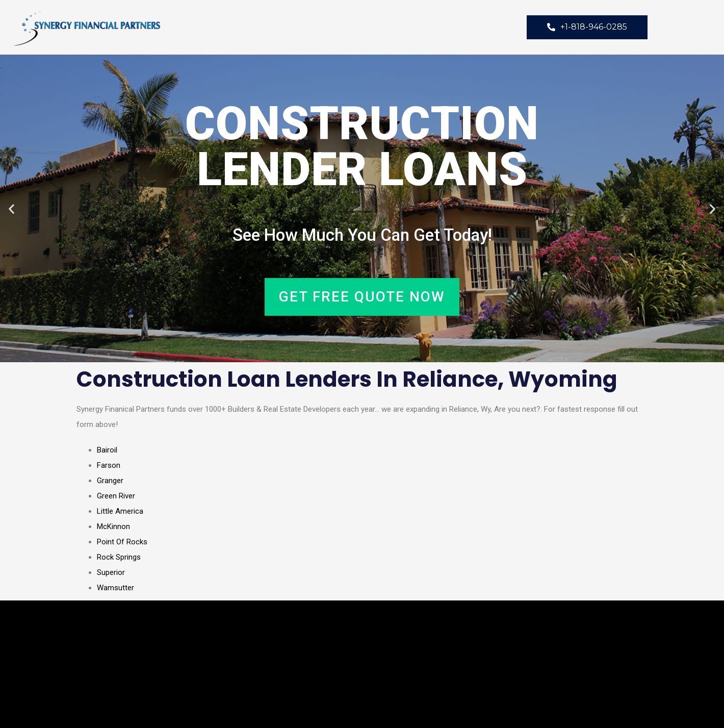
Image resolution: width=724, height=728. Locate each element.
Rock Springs (119, 557)
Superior (111, 572)
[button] (11, 208)
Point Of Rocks (122, 542)
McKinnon (113, 526)
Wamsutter (115, 588)
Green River (116, 496)
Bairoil (107, 450)
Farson (109, 465)
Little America (120, 511)
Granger (110, 481)
